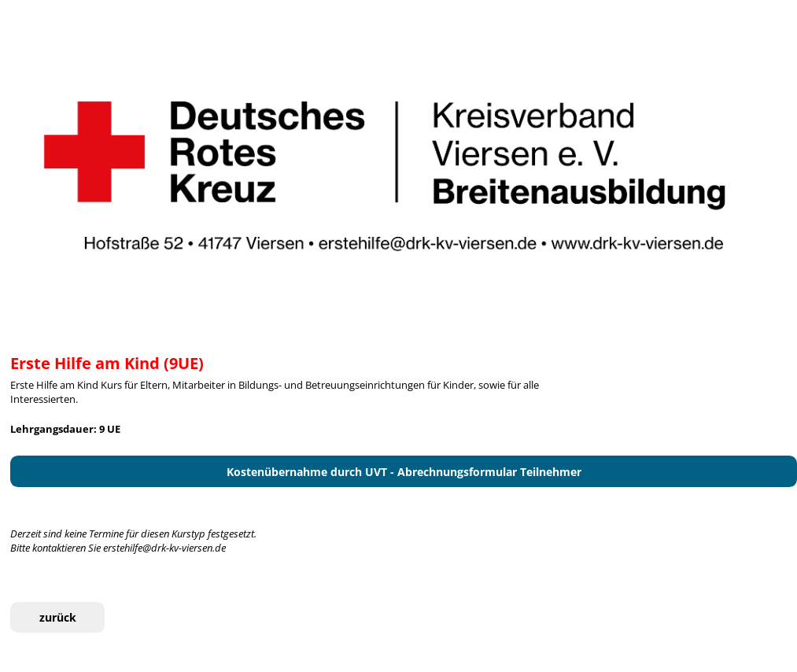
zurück (58, 617)
